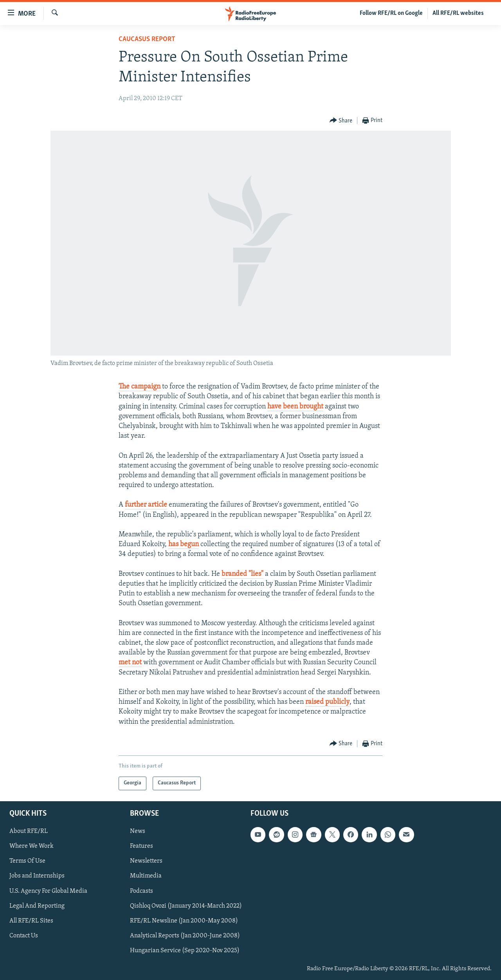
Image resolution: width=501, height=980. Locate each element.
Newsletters (146, 861)
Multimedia (146, 876)
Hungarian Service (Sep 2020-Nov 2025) (185, 951)
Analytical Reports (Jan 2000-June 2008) (185, 936)
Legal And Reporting (37, 906)
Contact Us (24, 936)
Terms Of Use (27, 861)
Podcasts (141, 891)
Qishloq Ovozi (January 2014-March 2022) (186, 906)
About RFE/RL (29, 831)
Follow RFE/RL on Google (391, 13)
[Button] (341, 121)
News (138, 831)
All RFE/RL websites (458, 13)
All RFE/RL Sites (31, 921)
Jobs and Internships (37, 876)
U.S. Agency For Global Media (48, 891)
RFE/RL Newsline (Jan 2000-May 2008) (184, 921)
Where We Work (32, 846)
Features (141, 846)
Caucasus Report (147, 39)
